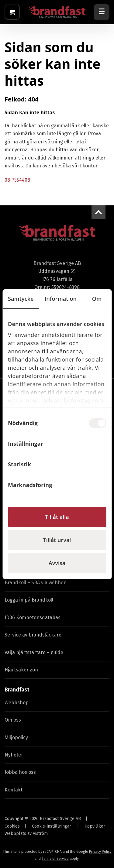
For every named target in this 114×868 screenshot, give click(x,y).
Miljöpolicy (16, 738)
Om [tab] (97, 299)
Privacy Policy (100, 852)
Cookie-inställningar (52, 826)
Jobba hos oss (20, 772)
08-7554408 (17, 180)
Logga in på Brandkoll (29, 600)
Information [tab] (61, 299)
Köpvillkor (95, 826)
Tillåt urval (57, 540)
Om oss (13, 720)
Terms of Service (55, 859)
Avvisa (57, 563)
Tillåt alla (57, 517)
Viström (40, 834)
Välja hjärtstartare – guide (34, 652)
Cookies (12, 826)
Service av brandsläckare (33, 635)
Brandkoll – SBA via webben (36, 583)
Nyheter (14, 755)
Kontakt (14, 790)
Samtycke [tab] (21, 299)
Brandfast (17, 690)
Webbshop (17, 703)
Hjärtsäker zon (21, 670)
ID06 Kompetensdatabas (33, 618)
